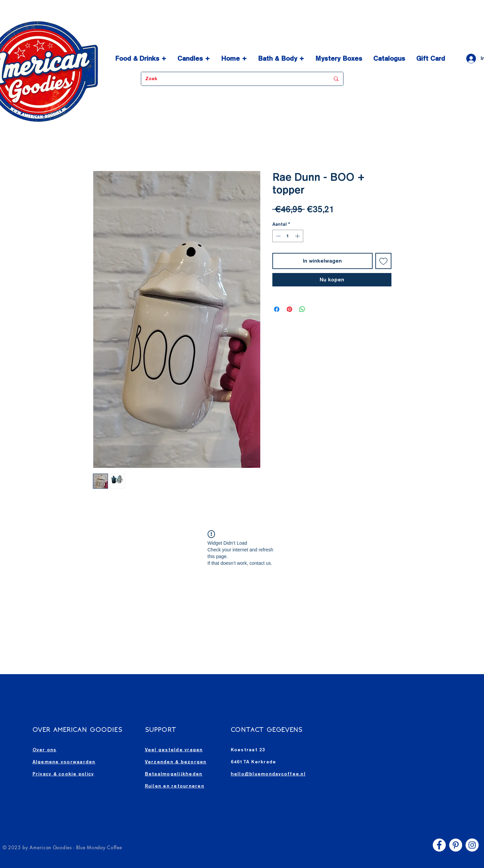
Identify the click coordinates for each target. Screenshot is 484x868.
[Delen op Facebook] (277, 309)
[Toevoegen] (383, 261)
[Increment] (298, 236)
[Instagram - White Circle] (472, 845)
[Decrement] (278, 236)
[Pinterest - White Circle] (456, 845)
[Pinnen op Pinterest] (289, 309)
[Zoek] (232, 79)
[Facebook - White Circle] (439, 845)
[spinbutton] (288, 236)
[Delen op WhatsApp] (302, 309)
